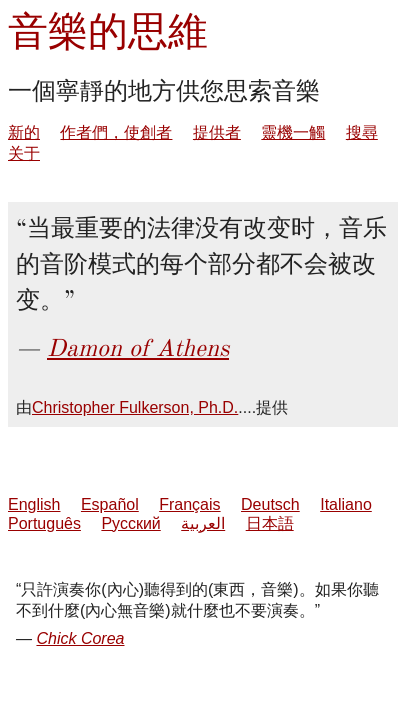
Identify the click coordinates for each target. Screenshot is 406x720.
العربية (203, 523)
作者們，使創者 (116, 132)
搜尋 (362, 132)
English (34, 504)
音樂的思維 (108, 31)
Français (189, 504)
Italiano (346, 504)
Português (44, 523)
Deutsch (270, 504)
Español (110, 504)
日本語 (270, 523)
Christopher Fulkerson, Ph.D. (135, 407)
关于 (24, 153)
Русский (130, 523)
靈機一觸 (293, 132)
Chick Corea (80, 638)
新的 (24, 132)
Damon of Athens (138, 348)
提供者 (217, 132)
